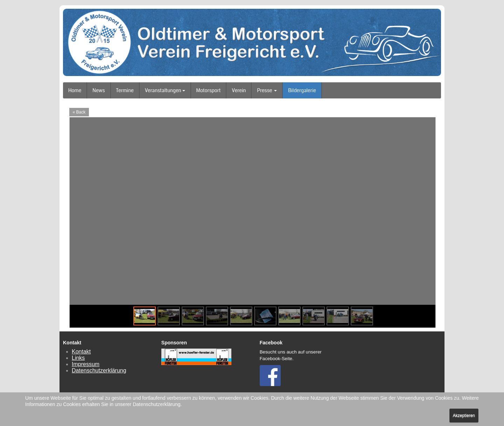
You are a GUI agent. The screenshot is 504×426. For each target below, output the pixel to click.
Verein (239, 90)
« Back (79, 112)
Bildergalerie (302, 90)
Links (78, 358)
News (99, 90)
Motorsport (209, 90)
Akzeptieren (464, 415)
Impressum (86, 364)
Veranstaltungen (165, 90)
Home (75, 90)
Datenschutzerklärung (99, 370)
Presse (267, 90)
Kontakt (81, 352)
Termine (125, 90)
